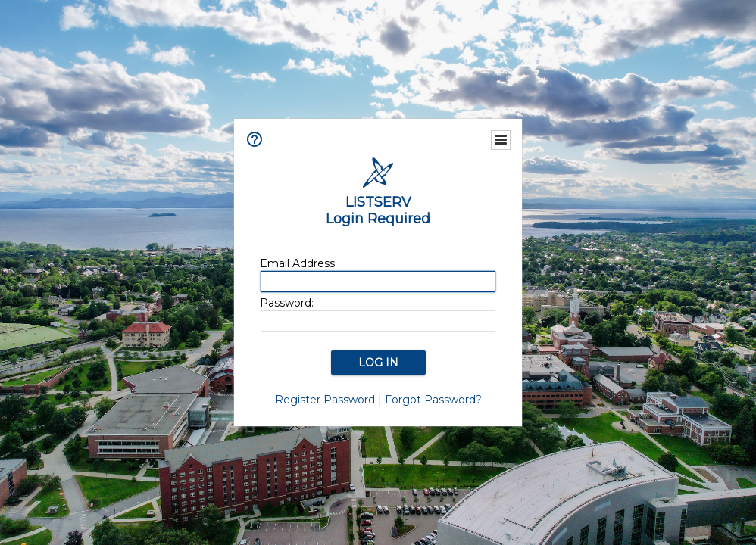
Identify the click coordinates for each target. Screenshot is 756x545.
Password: (287, 303)
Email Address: (298, 263)
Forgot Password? (433, 400)
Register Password (325, 400)
